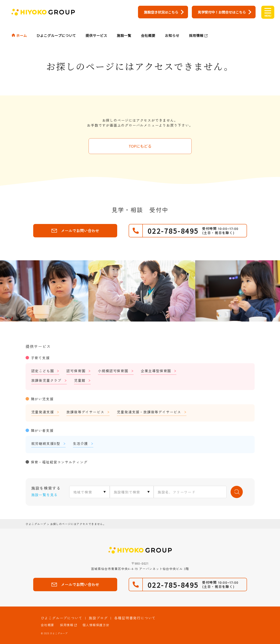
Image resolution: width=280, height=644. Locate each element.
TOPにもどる (140, 146)
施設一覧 (124, 28)
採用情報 (196, 28)
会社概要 (148, 28)
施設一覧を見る (45, 495)
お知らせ (172, 28)
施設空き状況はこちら (161, 12)
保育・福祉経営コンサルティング (59, 462)
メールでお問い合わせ (75, 231)
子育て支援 (40, 358)
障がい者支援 (42, 430)
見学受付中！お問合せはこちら (222, 12)
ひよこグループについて (56, 28)
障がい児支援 (42, 399)
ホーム (22, 28)
